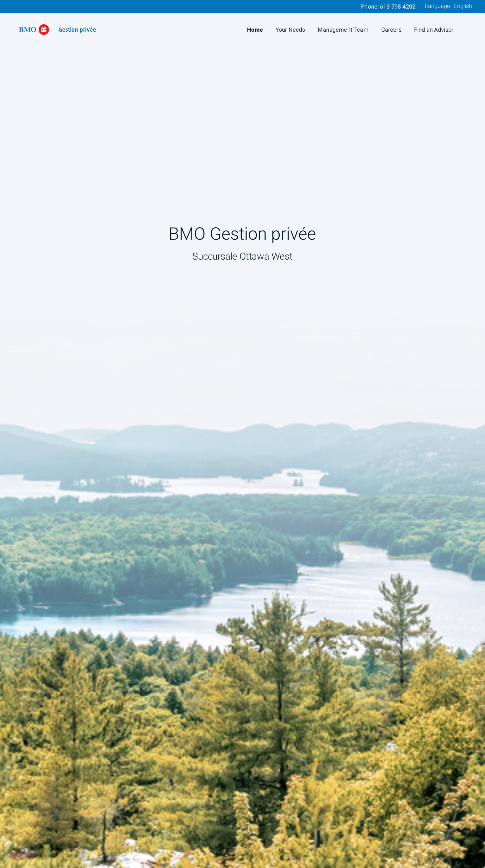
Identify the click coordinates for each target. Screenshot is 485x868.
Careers (391, 30)
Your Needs (290, 30)
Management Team (343, 30)
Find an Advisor (434, 30)
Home (255, 30)
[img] (242, 434)
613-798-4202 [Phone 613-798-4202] (398, 7)
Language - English (448, 6)
